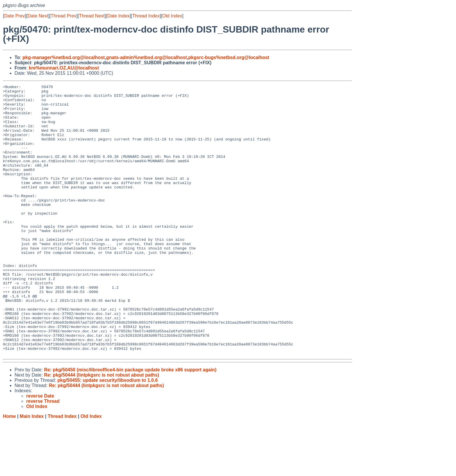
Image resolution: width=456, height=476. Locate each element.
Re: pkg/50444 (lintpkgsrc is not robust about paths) (101, 429)
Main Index (32, 470)
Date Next (38, 16)
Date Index (118, 16)
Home (9, 470)
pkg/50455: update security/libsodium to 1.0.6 (107, 434)
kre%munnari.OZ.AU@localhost (64, 68)
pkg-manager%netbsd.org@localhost (64, 57)
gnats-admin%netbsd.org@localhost (147, 57)
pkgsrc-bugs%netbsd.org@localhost (229, 57)
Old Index (172, 16)
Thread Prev (64, 16)
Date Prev (14, 16)
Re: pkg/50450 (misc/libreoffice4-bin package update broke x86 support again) (130, 424)
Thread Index (146, 16)
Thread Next (92, 16)
